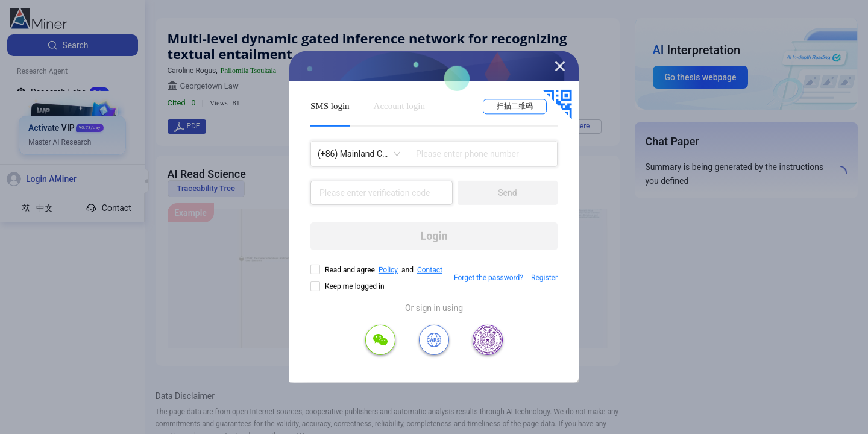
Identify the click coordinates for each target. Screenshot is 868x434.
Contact (430, 270)
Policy (388, 270)
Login (434, 236)
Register (544, 278)
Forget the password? (489, 278)
